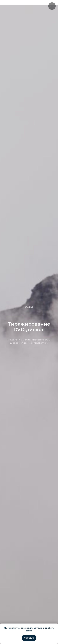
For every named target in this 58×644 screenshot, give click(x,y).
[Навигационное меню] (52, 6)
